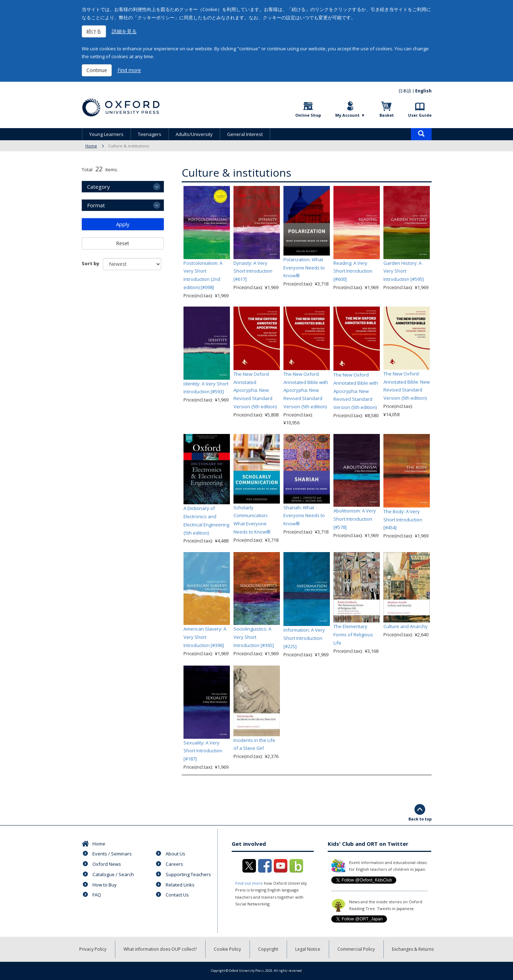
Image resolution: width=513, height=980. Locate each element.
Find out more (249, 883)
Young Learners (106, 134)
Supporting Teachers (188, 874)
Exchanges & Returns (413, 949)
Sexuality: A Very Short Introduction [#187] (203, 751)
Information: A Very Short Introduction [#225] (304, 638)
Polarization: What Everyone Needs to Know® (304, 268)
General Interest (245, 134)
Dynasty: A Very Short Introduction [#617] (253, 271)
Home (91, 146)
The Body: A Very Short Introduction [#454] (403, 520)
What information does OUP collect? (160, 949)
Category (99, 187)
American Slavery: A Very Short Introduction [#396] (205, 637)
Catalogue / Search (113, 874)
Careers (174, 864)
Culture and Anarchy (406, 626)
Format (96, 205)
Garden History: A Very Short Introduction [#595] (404, 271)
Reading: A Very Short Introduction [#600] (353, 271)
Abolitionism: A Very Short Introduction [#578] (355, 519)
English (423, 91)
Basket (387, 115)
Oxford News (107, 864)
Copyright (268, 949)
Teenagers (150, 134)
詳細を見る (124, 31)
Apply (123, 224)
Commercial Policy (356, 949)
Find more (129, 70)
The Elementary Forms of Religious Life (353, 635)
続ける (94, 31)
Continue (97, 70)
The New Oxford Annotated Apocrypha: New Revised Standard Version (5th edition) (255, 390)
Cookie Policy (227, 949)
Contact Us (177, 895)
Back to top (420, 819)
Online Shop (308, 115)
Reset (123, 243)
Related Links (180, 885)
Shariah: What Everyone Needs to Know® (304, 516)
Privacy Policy (93, 949)
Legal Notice (308, 949)
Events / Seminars (112, 854)
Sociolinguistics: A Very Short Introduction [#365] (254, 637)
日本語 (405, 91)
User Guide (420, 115)
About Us (175, 854)
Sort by (90, 263)
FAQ (97, 895)
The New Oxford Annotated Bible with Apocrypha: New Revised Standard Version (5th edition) (306, 390)
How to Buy (105, 885)
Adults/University (194, 134)
